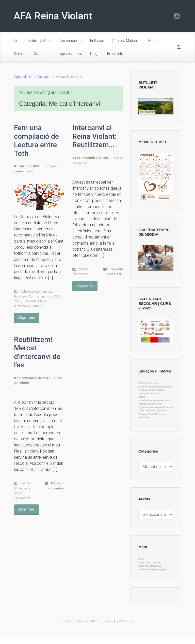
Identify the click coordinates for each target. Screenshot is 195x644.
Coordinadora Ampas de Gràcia (154, 400)
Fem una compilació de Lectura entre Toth (36, 141)
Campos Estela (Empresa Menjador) (151, 416)
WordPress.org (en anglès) (152, 570)
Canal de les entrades (150, 563)
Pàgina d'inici (23, 77)
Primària (37, 306)
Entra (141, 559)
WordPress (126, 621)
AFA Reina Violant (53, 16)
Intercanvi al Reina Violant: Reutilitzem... (94, 136)
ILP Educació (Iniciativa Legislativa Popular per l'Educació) (156, 406)
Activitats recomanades (37, 291)
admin (82, 163)
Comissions (37, 296)
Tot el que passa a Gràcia (151, 390)
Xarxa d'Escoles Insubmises (153, 411)
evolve (66, 621)
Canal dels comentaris (150, 566)
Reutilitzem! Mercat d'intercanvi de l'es (37, 352)
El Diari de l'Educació (149, 394)
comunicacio (24, 171)
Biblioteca (21, 296)
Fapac (142, 397)
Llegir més (27, 318)
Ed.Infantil (30, 301)
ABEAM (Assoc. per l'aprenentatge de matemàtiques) (155, 385)
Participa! (44, 77)
